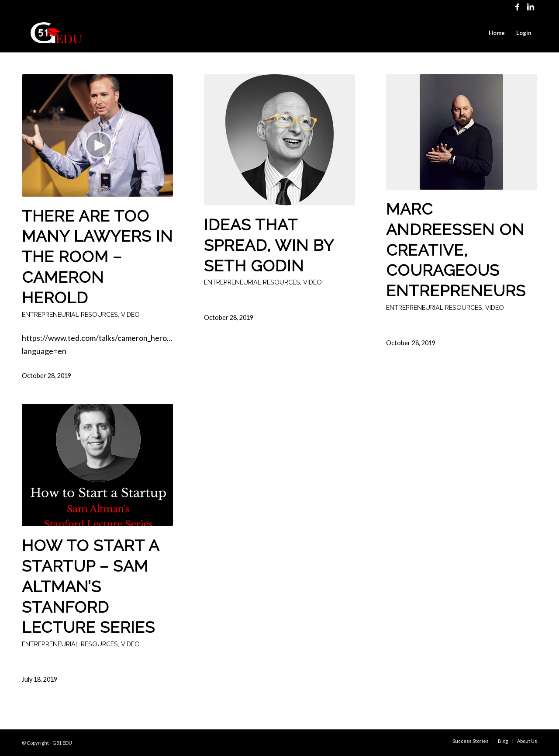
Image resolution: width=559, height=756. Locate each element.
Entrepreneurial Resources (70, 314)
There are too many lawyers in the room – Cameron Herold (97, 257)
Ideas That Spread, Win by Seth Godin (269, 245)
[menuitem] (497, 33)
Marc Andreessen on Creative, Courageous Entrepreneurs (456, 250)
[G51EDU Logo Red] (56, 33)
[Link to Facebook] (517, 7)
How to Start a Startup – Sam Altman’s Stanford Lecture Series (90, 586)
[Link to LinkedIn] (531, 7)
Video (130, 314)
